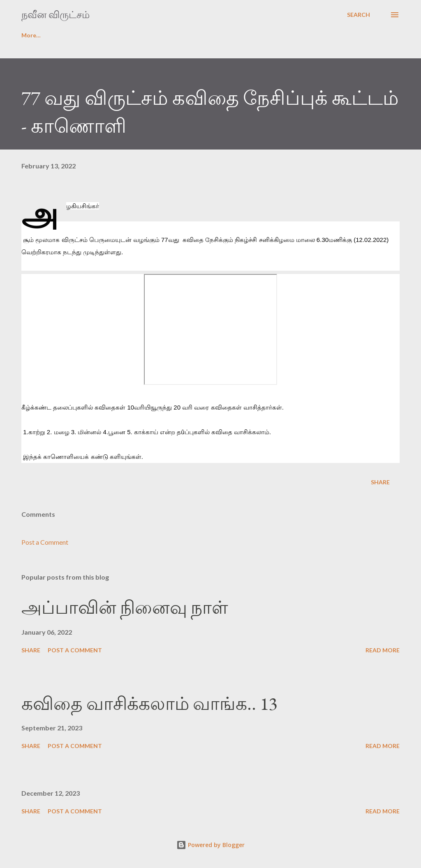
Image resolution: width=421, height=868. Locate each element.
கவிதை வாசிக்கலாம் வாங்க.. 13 (149, 703)
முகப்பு (31, 35)
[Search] (359, 15)
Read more (383, 650)
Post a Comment (45, 542)
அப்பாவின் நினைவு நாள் (125, 607)
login (71, 35)
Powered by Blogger (210, 845)
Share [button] (380, 482)
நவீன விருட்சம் (56, 15)
